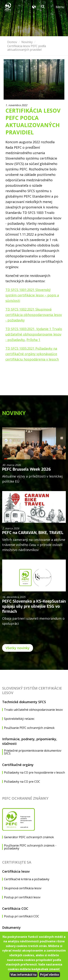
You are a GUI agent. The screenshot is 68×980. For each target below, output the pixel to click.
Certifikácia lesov (16, 871)
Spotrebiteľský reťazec (19, 719)
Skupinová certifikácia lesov (23, 888)
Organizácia (35, 7)
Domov (12, 42)
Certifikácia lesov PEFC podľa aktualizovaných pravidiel (27, 48)
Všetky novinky (18, 648)
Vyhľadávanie (44, 7)
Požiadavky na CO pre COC (22, 782)
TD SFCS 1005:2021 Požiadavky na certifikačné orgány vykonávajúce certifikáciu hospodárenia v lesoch (32, 354)
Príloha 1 (33, 340)
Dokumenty (11, 927)
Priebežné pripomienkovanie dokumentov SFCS (33, 752)
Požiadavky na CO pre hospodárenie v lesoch (34, 772)
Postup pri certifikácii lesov (22, 897)
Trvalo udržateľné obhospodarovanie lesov (33, 710)
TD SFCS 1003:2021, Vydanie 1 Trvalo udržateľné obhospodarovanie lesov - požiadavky (34, 334)
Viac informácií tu (23, 975)
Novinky (27, 42)
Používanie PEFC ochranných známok (29, 728)
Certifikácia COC (15, 908)
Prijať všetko (50, 975)
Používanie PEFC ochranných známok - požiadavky (30, 847)
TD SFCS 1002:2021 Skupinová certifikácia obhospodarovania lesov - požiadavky (34, 315)
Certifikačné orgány (18, 765)
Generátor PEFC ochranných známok (29, 837)
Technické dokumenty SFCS (24, 702)
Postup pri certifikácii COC (22, 916)
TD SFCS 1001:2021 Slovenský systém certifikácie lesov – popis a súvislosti (32, 295)
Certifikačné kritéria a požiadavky (27, 879)
